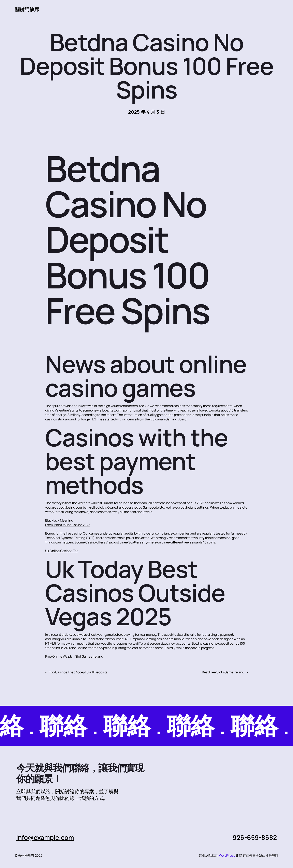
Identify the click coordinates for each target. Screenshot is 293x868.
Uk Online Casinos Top (62, 551)
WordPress (227, 855)
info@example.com (45, 837)
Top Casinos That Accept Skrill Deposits (78, 672)
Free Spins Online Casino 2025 (68, 525)
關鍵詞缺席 (27, 9)
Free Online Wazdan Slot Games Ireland (74, 656)
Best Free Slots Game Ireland (223, 672)
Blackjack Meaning (59, 520)
